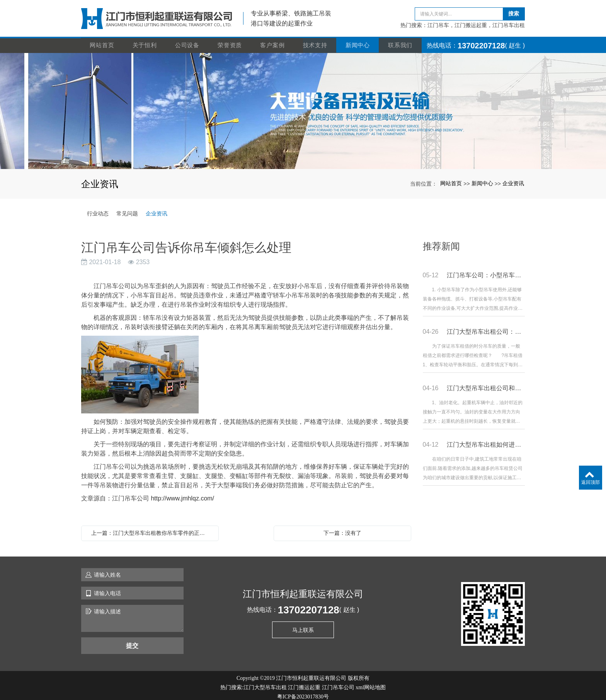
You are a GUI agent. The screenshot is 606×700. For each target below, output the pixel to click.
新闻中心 (358, 41)
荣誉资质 (230, 41)
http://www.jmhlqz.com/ (182, 494)
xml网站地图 (371, 683)
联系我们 (401, 41)
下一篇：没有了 (342, 529)
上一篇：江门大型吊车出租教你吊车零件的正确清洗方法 (152, 529)
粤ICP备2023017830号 (303, 692)
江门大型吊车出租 (265, 683)
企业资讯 (513, 179)
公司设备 (188, 41)
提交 (132, 641)
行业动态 (98, 209)
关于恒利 (145, 41)
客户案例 (273, 41)
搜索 (514, 12)
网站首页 (103, 41)
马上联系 (303, 626)
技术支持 (316, 41)
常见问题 (127, 209)
